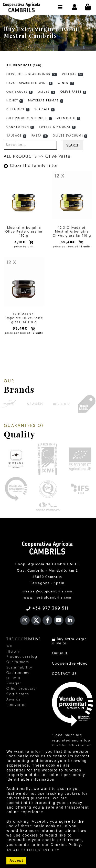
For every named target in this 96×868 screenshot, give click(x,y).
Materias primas (46, 101)
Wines (66, 83)
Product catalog (22, 657)
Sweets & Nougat (57, 127)
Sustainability (19, 668)
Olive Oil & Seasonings (32, 75)
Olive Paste (73, 92)
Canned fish (20, 127)
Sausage (16, 136)
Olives (47, 92)
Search (73, 146)
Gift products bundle (29, 119)
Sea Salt (45, 110)
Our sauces (19, 92)
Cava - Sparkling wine (29, 83)
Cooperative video (70, 664)
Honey (15, 101)
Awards (13, 700)
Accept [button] (16, 861)
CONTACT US (64, 674)
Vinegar (73, 75)
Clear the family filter (31, 166)
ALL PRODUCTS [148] (24, 66)
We (9, 646)
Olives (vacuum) (70, 136)
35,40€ (69, 242)
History (13, 652)
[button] (60, 5)
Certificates (18, 694)
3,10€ (21, 242)
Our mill (60, 653)
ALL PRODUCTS (20, 157)
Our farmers (18, 662)
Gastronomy (18, 673)
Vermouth (69, 119)
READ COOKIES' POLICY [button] (33, 850)
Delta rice (18, 110)
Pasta (40, 136)
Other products (21, 689)
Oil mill (13, 678)
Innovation (17, 705)
